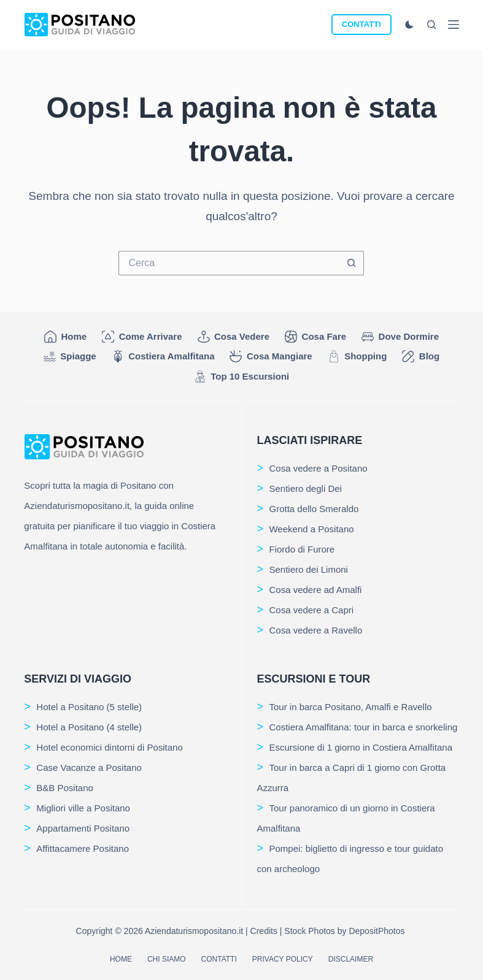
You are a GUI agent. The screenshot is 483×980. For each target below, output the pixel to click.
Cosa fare (315, 337)
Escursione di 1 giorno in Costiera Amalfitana (361, 747)
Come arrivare (142, 337)
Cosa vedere (234, 337)
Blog (421, 356)
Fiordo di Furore (302, 549)
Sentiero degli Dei (305, 488)
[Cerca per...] (229, 263)
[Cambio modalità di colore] (409, 25)
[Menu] (454, 25)
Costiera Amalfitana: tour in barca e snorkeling (363, 727)
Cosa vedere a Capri (311, 610)
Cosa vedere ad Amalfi (315, 590)
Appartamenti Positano (83, 828)
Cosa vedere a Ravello (315, 630)
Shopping (357, 356)
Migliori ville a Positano (83, 808)
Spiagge (70, 356)
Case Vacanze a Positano (89, 768)
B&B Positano (65, 788)
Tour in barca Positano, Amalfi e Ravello (350, 707)
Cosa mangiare (271, 356)
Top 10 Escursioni (242, 377)
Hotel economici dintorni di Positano (109, 747)
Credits (264, 931)
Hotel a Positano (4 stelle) (89, 727)
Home (65, 337)
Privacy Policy (283, 959)
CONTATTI (361, 24)
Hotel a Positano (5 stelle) (89, 707)
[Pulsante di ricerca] (352, 263)
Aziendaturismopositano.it (194, 931)
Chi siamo (167, 959)
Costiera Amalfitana (163, 356)
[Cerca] (431, 25)
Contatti (219, 959)
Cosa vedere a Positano (318, 468)
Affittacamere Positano (83, 848)
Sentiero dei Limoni (308, 569)
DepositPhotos (377, 931)
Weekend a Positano (311, 529)
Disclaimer (351, 959)
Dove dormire (400, 337)
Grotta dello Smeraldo (314, 509)
